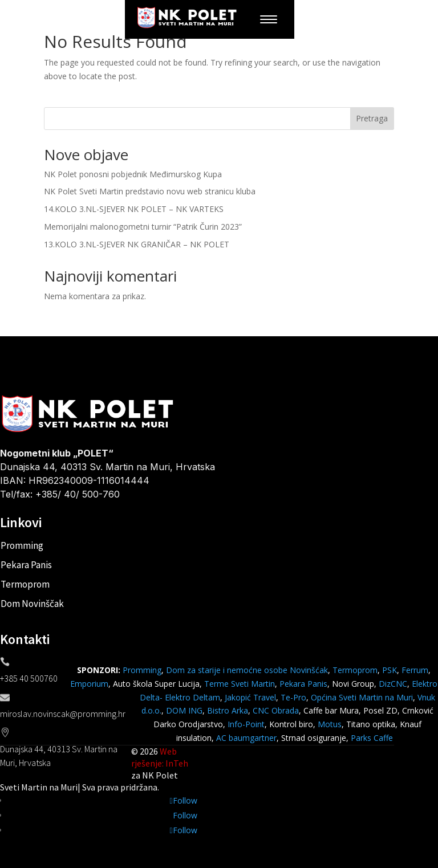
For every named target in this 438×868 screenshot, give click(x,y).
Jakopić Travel (250, 697)
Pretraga (372, 118)
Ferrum (415, 670)
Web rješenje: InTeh (160, 757)
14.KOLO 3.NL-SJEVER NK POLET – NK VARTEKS (134, 209)
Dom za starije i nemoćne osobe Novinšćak (247, 670)
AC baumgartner (246, 738)
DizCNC (393, 684)
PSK (390, 670)
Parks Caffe (372, 738)
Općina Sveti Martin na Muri (362, 697)
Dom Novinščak (32, 604)
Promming (22, 545)
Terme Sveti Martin (240, 684)
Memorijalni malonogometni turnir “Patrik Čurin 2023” (143, 227)
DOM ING (184, 710)
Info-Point (245, 724)
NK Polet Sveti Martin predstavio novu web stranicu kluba (150, 191)
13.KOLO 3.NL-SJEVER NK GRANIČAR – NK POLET (137, 244)
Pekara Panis (26, 565)
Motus (330, 724)
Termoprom (25, 584)
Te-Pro (293, 697)
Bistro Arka (228, 710)
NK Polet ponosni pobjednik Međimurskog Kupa (133, 174)
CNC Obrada (276, 710)
